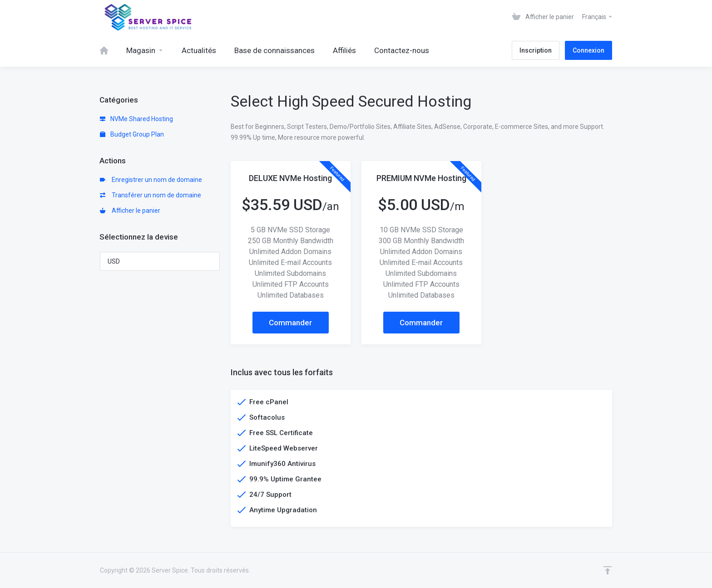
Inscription (536, 50)
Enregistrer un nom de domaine (151, 180)
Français (598, 17)
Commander (290, 323)
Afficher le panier (130, 211)
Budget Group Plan (132, 134)
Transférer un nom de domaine (151, 195)
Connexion (588, 50)
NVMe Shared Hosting (136, 119)
